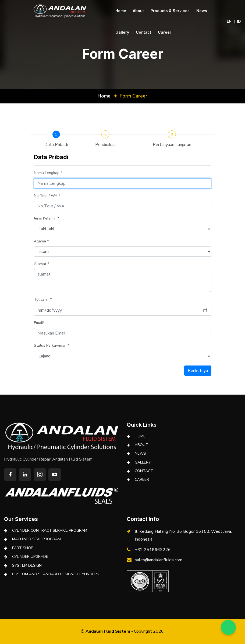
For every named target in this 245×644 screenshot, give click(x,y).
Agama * (41, 241)
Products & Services (170, 11)
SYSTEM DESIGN (27, 565)
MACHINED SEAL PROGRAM (36, 539)
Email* (39, 323)
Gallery (122, 32)
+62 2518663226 (153, 550)
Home (121, 11)
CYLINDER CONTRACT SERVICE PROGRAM (50, 530)
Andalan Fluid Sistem (108, 631)
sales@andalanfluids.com (159, 560)
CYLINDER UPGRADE (30, 557)
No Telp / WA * (47, 196)
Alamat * (41, 264)
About (138, 11)
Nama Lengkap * (48, 173)
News (202, 11)
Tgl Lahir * (43, 299)
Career (165, 32)
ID (239, 21)
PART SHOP (23, 548)
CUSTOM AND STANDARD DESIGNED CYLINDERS (56, 574)
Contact (143, 32)
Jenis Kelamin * (47, 218)
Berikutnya (198, 371)
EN (229, 21)
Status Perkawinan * (52, 345)
